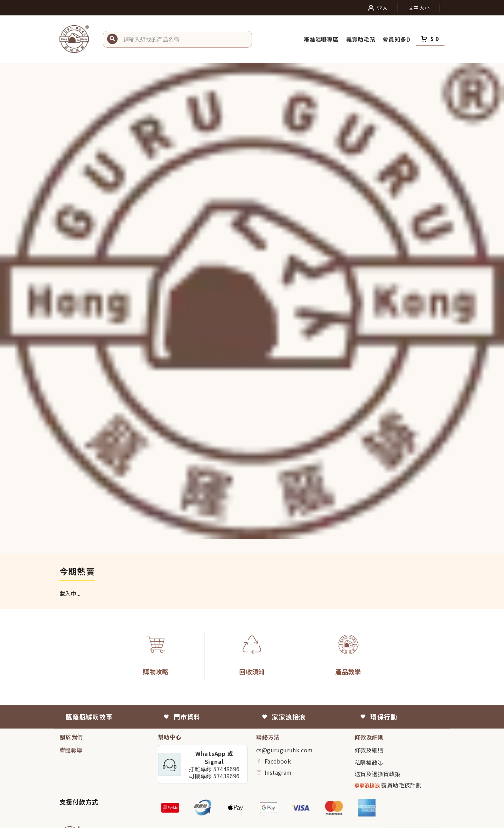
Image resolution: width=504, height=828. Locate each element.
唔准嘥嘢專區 (322, 39)
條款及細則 (369, 750)
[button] (185, 39)
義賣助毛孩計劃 (388, 785)
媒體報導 (71, 750)
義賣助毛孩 (362, 39)
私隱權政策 (369, 763)
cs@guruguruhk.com (285, 750)
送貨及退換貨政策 (377, 774)
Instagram (274, 772)
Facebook (274, 761)
